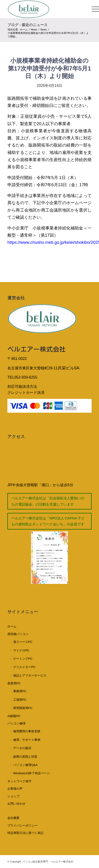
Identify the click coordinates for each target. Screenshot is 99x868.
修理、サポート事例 (27, 740)
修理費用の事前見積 (27, 731)
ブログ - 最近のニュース (28, 25)
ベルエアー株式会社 (37, 349)
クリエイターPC (24, 667)
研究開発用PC (23, 708)
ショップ (13, 796)
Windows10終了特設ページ (31, 773)
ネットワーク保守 (19, 781)
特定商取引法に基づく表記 (25, 833)
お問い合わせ (16, 804)
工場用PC (20, 700)
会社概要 (13, 818)
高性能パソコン (18, 634)
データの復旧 (22, 748)
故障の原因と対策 (25, 757)
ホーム (12, 626)
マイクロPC (21, 650)
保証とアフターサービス (30, 675)
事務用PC (20, 691)
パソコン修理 (16, 723)
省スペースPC (23, 642)
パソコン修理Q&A (25, 765)
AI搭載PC (14, 716)
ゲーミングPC (23, 659)
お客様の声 (15, 789)
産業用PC (14, 683)
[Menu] (89, 9)
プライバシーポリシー (22, 825)
